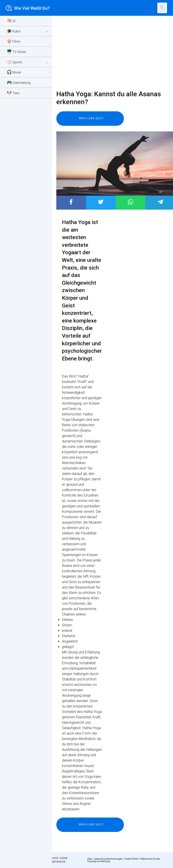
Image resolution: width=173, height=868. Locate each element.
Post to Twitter (101, 202)
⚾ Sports (28, 62)
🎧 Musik (14, 72)
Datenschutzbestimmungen (108, 859)
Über (90, 859)
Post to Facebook (71, 202)
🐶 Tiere (13, 93)
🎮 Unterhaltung (19, 82)
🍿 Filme (13, 41)
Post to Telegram (160, 202)
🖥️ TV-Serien (16, 52)
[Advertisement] (109, 53)
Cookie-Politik (131, 859)
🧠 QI (11, 21)
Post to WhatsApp (131, 202)
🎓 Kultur (28, 31)
